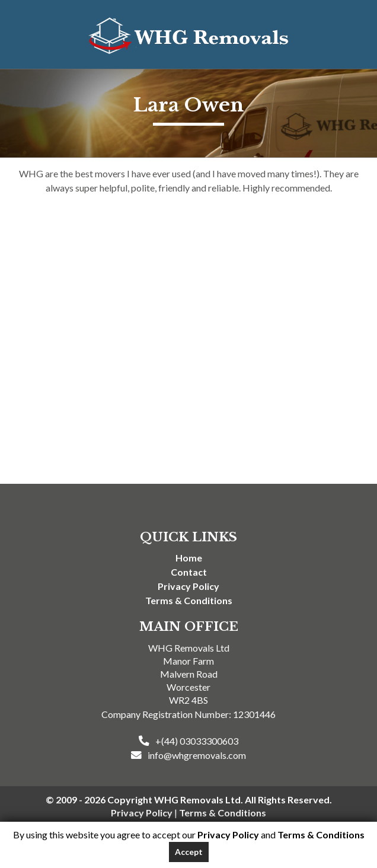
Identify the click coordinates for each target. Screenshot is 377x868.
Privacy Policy (188, 586)
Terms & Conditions (189, 600)
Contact (189, 572)
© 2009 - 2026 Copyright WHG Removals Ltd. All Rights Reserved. (189, 800)
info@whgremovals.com (197, 755)
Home (189, 558)
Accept (189, 852)
